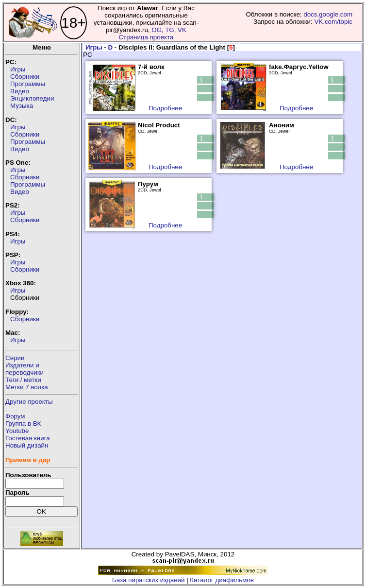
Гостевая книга (28, 438)
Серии (15, 358)
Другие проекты (29, 402)
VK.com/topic (333, 22)
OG (157, 30)
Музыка (22, 106)
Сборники (25, 77)
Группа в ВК (23, 424)
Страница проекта (146, 37)
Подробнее (165, 108)
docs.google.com (328, 14)
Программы (28, 84)
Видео (20, 91)
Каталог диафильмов (222, 580)
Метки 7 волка (27, 387)
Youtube (17, 431)
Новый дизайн (27, 445)
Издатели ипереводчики (25, 369)
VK (182, 30)
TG (170, 30)
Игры (18, 69)
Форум (15, 416)
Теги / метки (23, 380)
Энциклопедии (32, 98)
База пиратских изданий (148, 580)
